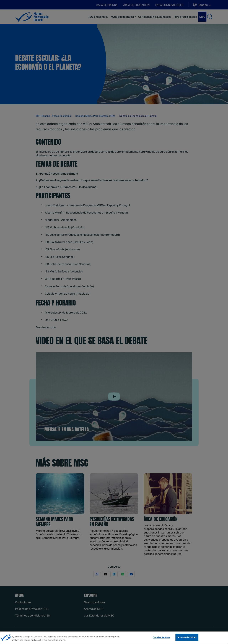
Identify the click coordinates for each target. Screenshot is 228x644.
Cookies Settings (161, 639)
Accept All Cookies (187, 639)
